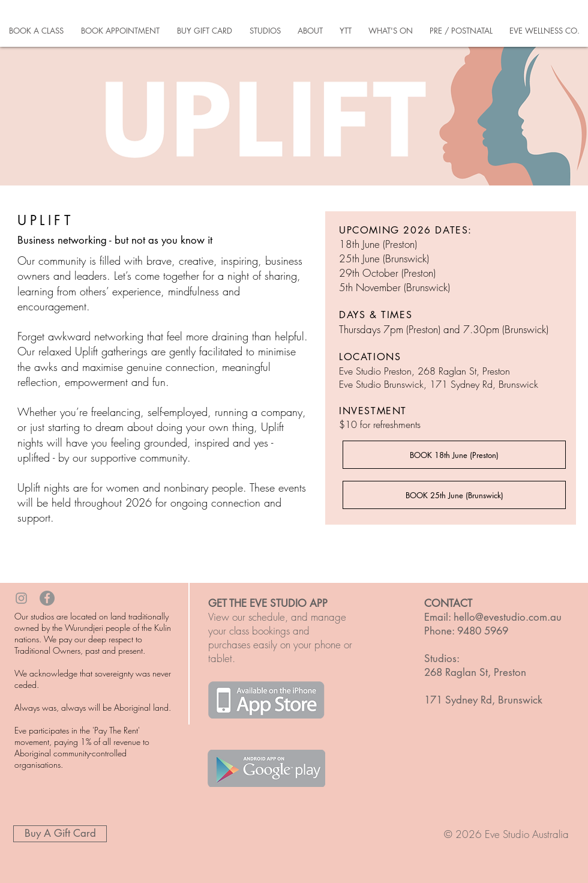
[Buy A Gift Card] (60, 834)
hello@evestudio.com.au (508, 617)
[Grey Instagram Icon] (21, 598)
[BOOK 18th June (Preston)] (454, 455)
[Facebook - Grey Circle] (47, 598)
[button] (36, 31)
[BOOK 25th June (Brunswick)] (454, 495)
